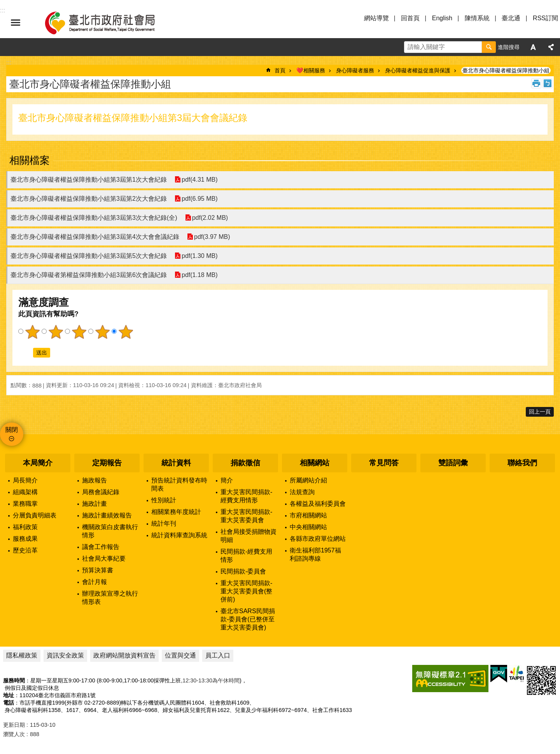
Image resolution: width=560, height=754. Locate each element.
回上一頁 (540, 412)
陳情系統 (477, 18)
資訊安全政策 (65, 655)
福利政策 (25, 527)
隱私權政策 (22, 655)
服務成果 (25, 539)
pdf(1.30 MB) (199, 256)
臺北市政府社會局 (109, 23)
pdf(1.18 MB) (199, 275)
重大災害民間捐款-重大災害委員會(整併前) (246, 591)
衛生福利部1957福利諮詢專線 (315, 554)
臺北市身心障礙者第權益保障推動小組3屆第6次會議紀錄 (89, 275)
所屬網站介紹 (308, 480)
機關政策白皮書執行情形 (110, 531)
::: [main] (9, 62)
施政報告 (94, 480)
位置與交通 (180, 655)
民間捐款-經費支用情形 (246, 556)
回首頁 (410, 18)
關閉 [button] (12, 430)
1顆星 (32, 332)
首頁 (280, 70)
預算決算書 (98, 570)
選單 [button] (16, 23)
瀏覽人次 (14, 734)
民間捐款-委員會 (243, 571)
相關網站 (315, 463)
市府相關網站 (308, 515)
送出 (26, 352)
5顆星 (126, 332)
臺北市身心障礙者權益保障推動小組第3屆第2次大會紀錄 (89, 199)
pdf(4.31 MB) (199, 180)
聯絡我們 (522, 463)
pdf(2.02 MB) (210, 218)
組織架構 (25, 492)
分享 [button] (551, 47)
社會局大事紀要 (104, 558)
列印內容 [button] (536, 83)
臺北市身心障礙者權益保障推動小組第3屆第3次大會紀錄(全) (94, 218)
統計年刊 (164, 523)
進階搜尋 (509, 47)
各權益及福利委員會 (318, 504)
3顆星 (79, 332)
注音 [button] (548, 83)
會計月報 (94, 582)
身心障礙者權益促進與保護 (418, 70)
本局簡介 (38, 463)
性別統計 (164, 500)
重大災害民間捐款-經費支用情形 (246, 496)
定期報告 (107, 463)
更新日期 (14, 725)
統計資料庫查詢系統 (179, 535)
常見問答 (384, 463)
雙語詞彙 (453, 463)
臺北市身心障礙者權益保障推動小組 (506, 70)
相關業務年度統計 (176, 512)
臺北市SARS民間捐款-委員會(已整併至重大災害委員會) (248, 619)
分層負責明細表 (35, 515)
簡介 (227, 480)
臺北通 (511, 18)
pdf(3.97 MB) (212, 237)
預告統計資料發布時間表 (179, 484)
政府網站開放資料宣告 (124, 655)
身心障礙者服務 (355, 70)
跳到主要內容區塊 (4, 4)
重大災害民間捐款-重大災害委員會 (246, 516)
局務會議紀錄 (101, 492)
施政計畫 (94, 504)
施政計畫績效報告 (107, 515)
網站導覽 (376, 18)
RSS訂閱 (545, 18)
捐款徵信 (245, 463)
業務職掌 (25, 504)
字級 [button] (533, 47)
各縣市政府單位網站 (318, 539)
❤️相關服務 (311, 70)
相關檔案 (30, 160)
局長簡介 (25, 480)
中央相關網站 (308, 527)
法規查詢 (302, 492)
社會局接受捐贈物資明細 (248, 536)
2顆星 (56, 332)
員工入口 (218, 655)
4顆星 (102, 332)
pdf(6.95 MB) (199, 199)
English (442, 18)
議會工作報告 (101, 547)
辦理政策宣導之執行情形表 (110, 598)
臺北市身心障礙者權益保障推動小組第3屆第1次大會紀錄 (89, 180)
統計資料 (176, 463)
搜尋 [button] (489, 47)
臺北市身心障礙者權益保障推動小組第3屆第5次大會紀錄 (89, 256)
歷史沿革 (25, 550)
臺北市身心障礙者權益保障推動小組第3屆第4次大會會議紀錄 (95, 237)
